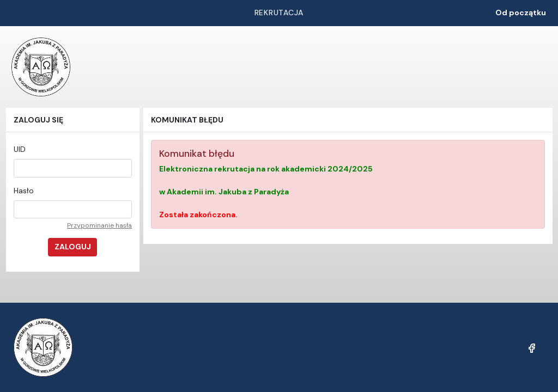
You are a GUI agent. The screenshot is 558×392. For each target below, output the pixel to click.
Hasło (24, 191)
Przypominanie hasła (99, 225)
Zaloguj (73, 247)
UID (20, 149)
